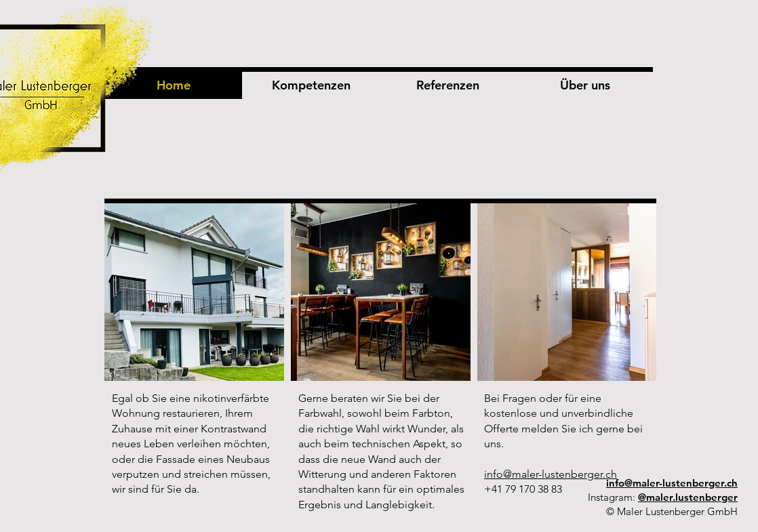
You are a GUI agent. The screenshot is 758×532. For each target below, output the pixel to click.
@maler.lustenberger (688, 497)
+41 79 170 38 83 (523, 489)
